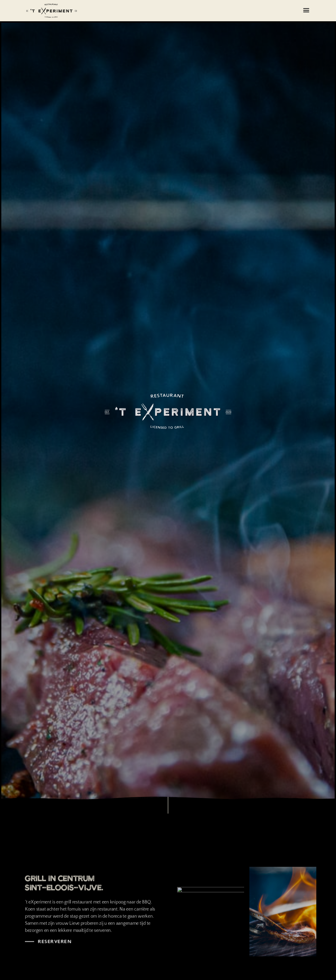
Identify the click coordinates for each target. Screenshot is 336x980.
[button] (306, 10)
